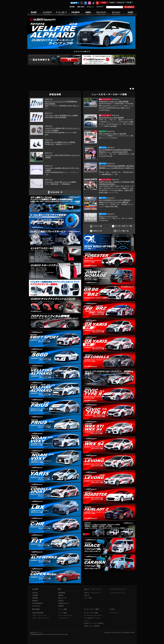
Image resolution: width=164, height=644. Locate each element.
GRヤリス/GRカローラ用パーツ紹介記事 (112, 134)
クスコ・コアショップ (39, 615)
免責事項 (35, 601)
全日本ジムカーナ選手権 (92, 626)
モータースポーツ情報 (91, 613)
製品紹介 (61, 595)
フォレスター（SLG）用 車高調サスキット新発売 (61, 115)
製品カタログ (62, 598)
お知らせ (87, 595)
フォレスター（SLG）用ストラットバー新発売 (60, 182)
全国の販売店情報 (38, 613)
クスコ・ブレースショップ (41, 618)
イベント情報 (62, 613)
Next (133, 89)
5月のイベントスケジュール (108, 216)
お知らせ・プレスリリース (92, 593)
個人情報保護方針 (38, 603)
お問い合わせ (36, 606)
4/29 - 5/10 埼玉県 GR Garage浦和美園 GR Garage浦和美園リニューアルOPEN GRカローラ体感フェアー (116, 168)
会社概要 (35, 595)
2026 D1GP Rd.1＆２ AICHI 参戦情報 (111, 118)
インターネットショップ (117, 593)
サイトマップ (114, 613)
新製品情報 (62, 593)
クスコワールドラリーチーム (93, 615)
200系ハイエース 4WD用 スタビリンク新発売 (60, 142)
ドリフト (87, 621)
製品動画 (61, 606)
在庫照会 (61, 601)
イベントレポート (64, 618)
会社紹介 (35, 593)
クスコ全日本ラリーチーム (92, 618)
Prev (130, 89)
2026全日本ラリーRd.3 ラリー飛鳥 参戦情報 (114, 101)
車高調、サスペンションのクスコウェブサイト (42, 6)
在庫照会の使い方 (64, 603)
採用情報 (35, 598)
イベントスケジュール (65, 615)
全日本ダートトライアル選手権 (94, 623)
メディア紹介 (88, 598)
